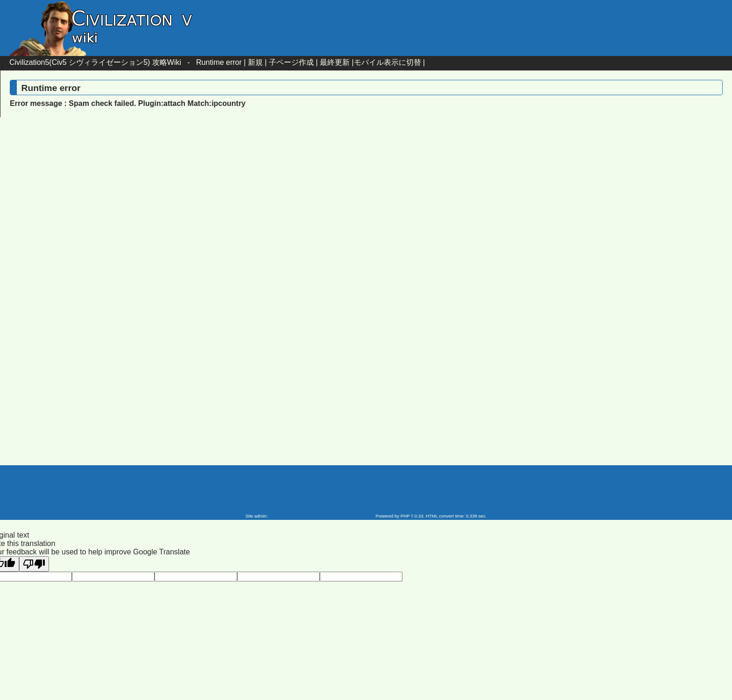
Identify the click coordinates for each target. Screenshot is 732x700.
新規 (255, 62)
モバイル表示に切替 (387, 62)
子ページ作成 (291, 62)
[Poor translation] (34, 564)
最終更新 (335, 62)
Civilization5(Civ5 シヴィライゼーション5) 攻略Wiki (95, 62)
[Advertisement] (287, 200)
